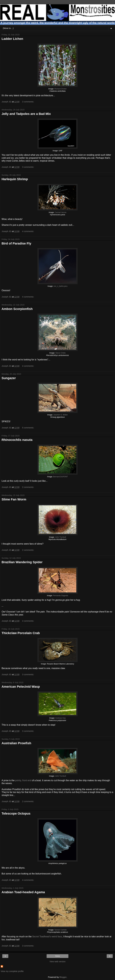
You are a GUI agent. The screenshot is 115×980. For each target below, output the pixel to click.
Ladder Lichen (12, 39)
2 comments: (28, 487)
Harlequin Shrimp (15, 179)
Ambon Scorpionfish (17, 309)
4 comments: (28, 231)
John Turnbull (61, 537)
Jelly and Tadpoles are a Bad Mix (26, 114)
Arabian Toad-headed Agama (23, 892)
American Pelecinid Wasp (21, 687)
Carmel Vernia (61, 212)
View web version (57, 962)
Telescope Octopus (16, 813)
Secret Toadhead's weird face (47, 937)
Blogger (63, 977)
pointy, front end (23, 780)
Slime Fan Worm (14, 499)
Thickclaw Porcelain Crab (21, 633)
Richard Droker (61, 89)
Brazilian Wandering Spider (22, 562)
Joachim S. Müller (61, 415)
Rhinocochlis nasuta (17, 440)
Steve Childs (61, 353)
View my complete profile (12, 971)
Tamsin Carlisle (61, 930)
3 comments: (28, 102)
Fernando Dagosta (61, 596)
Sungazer (9, 378)
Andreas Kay (61, 718)
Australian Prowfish (16, 743)
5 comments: (28, 428)
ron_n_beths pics (61, 286)
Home (57, 956)
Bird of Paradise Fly (16, 243)
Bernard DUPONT (61, 477)
